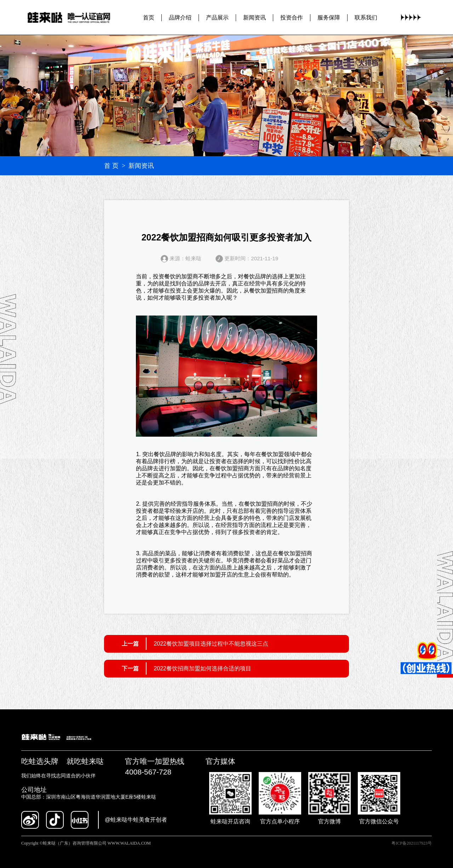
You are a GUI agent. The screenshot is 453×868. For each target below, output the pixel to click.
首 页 (111, 166)
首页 (149, 17)
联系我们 (366, 17)
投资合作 (292, 17)
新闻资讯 (254, 17)
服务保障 (329, 17)
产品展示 (217, 17)
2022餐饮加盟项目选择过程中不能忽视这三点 (211, 644)
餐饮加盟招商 (266, 291)
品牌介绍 (180, 17)
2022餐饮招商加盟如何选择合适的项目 (202, 668)
